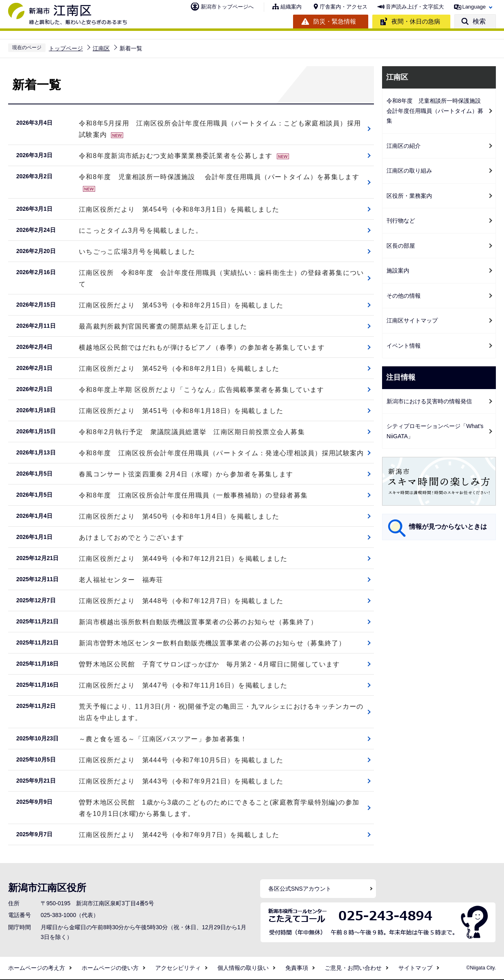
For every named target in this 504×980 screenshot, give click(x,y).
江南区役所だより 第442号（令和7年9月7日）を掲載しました (179, 835)
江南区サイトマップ (412, 320)
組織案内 (291, 7)
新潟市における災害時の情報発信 (429, 401)
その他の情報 (404, 296)
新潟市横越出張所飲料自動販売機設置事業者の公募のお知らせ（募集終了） (198, 622)
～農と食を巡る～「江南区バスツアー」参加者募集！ (163, 739)
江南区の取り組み (409, 171)
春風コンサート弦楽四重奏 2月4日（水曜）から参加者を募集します (186, 474)
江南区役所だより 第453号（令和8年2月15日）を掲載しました (181, 305)
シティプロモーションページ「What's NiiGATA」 (435, 431)
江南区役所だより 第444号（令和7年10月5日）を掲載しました (181, 760)
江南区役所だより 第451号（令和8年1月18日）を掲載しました (181, 411)
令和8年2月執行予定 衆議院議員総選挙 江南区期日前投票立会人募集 (192, 432)
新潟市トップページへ (227, 7)
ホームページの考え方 (37, 968)
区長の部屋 (401, 246)
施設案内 (398, 270)
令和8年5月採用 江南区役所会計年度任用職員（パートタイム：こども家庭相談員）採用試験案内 (220, 129)
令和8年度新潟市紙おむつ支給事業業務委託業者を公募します (184, 156)
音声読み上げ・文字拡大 (415, 7)
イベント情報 (404, 346)
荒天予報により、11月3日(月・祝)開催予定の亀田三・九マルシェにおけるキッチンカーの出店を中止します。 (221, 712)
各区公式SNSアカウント (300, 889)
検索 (479, 21)
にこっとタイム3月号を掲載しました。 (141, 230)
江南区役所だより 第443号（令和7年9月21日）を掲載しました (181, 781)
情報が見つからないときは (448, 527)
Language (474, 7)
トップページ (66, 48)
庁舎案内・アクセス (344, 7)
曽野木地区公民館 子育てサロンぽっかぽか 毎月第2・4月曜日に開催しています (209, 664)
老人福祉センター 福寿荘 (121, 580)
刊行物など (401, 221)
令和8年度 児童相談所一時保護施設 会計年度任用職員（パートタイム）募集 (437, 111)
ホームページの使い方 (110, 968)
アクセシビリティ (178, 968)
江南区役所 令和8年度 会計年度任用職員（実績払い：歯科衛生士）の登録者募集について (221, 278)
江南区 (101, 48)
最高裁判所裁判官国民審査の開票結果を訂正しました (163, 326)
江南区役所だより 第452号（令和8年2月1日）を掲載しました (179, 369)
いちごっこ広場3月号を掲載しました (137, 252)
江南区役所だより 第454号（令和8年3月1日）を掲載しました (179, 209)
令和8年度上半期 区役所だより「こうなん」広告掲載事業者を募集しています (201, 390)
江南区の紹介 (404, 146)
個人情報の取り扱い (243, 968)
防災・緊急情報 (335, 21)
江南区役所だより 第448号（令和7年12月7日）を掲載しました (181, 601)
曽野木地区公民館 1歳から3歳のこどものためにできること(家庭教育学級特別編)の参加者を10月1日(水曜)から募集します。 (219, 808)
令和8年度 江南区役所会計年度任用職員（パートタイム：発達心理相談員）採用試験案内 (221, 453)
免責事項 (297, 968)
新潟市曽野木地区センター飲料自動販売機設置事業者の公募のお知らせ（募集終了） (212, 643)
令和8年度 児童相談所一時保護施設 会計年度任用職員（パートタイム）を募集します (219, 183)
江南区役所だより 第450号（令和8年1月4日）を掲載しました (179, 516)
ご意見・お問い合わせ (353, 968)
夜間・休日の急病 (416, 21)
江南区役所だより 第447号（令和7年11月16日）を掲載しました (183, 685)
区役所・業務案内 (409, 196)
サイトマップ (415, 968)
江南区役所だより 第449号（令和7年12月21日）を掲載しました (183, 559)
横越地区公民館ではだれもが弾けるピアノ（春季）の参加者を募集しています (202, 347)
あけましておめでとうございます (131, 538)
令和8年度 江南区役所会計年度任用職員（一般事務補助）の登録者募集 (193, 495)
